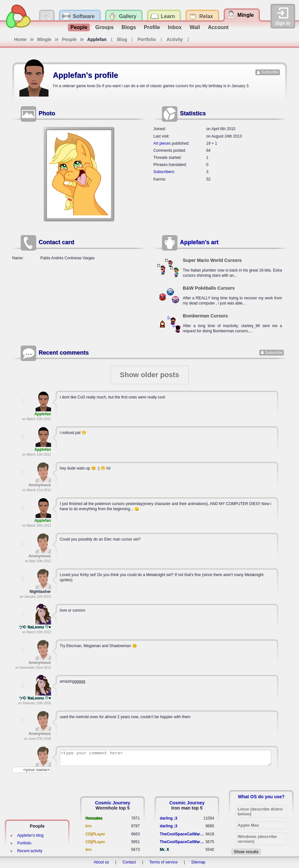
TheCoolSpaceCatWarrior (182, 834)
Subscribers (164, 172)
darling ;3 (168, 818)
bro (88, 826)
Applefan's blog (30, 835)
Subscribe (270, 72)
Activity (175, 39)
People (79, 27)
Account (218, 27)
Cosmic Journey (113, 803)
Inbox (175, 27)
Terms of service (163, 862)
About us (101, 862)
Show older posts (149, 375)
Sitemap (198, 862)
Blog (122, 39)
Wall (195, 27)
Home (21, 39)
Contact (129, 862)
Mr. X (164, 850)
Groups (105, 27)
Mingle (44, 39)
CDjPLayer (95, 834)
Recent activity (30, 851)
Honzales (94, 818)
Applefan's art (199, 242)
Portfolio (147, 39)
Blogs (129, 27)
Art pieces (162, 143)
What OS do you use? (261, 797)
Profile (152, 27)
